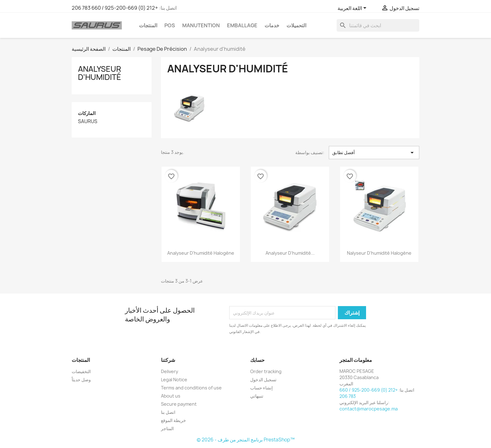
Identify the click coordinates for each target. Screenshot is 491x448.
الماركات (87, 113)
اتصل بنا (168, 412)
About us (171, 396)
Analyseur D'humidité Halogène (201, 253)
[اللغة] (353, 8)
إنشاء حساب (261, 388)
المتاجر (167, 428)
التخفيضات (81, 371)
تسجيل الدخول (263, 380)
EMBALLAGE (242, 25)
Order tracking (266, 371)
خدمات (272, 25)
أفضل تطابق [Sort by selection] (374, 153)
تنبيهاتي (257, 396)
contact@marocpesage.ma (369, 409)
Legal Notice (174, 380)
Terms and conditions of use (191, 388)
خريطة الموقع (173, 420)
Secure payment (179, 404)
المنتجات (148, 25)
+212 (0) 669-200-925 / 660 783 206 (115, 8)
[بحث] (378, 25)
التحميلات (296, 25)
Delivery (170, 371)
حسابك (257, 360)
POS (170, 25)
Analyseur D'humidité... (290, 253)
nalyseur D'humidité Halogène (379, 253)
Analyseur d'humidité (100, 73)
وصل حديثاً (81, 380)
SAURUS (88, 122)
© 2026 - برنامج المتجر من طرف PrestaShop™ (246, 440)
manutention (201, 25)
